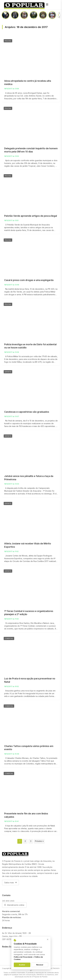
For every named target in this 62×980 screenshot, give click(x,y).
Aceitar (22, 965)
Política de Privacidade (23, 957)
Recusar (40, 965)
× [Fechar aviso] (48, 939)
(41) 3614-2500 (8, 901)
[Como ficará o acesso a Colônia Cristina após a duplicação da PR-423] (52, 15)
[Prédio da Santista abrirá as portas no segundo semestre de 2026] (24, 15)
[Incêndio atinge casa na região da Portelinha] (34, 15)
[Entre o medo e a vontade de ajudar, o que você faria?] (43, 15)
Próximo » (39, 841)
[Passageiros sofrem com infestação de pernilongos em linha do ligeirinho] (6, 15)
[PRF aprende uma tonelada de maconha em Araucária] (15, 15)
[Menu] (47, 5)
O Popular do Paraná (40, 977)
